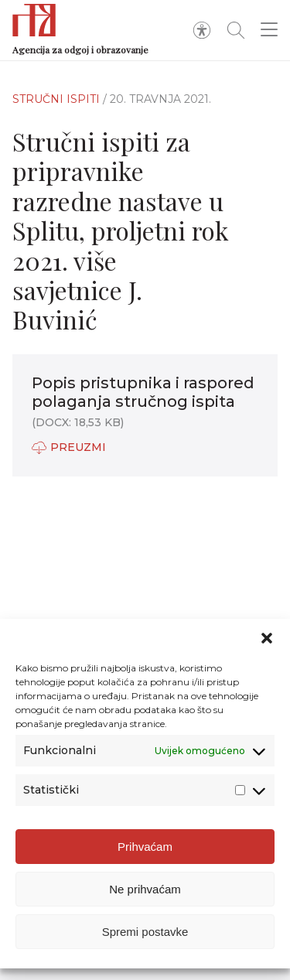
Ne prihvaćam (145, 889)
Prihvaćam (145, 847)
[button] (267, 638)
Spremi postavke (145, 932)
